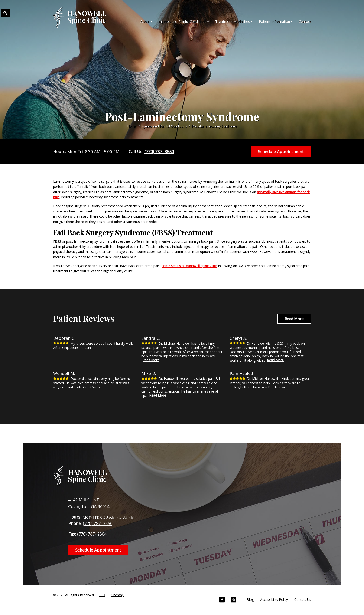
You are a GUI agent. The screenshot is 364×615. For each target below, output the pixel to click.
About (146, 21)
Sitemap (118, 595)
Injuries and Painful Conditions (184, 21)
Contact (305, 21)
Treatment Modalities (234, 21)
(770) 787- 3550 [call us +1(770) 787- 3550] (159, 152)
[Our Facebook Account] (222, 600)
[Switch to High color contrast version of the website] (5, 13)
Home (132, 126)
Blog (250, 600)
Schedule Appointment (281, 152)
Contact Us (303, 600)
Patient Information (276, 21)
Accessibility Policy (274, 600)
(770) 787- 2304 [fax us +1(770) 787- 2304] (92, 534)
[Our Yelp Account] (233, 600)
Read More (294, 319)
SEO (102, 595)
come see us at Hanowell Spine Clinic (189, 266)
